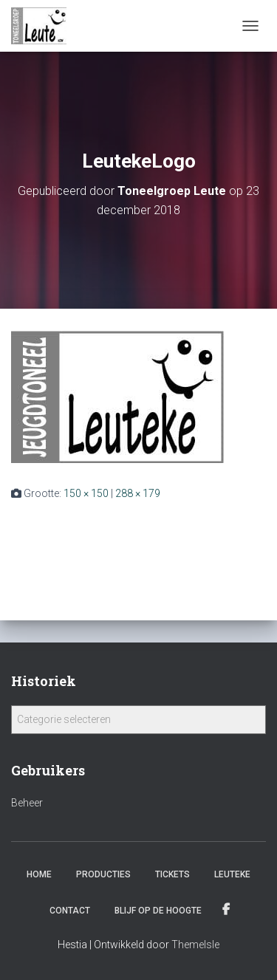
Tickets (172, 874)
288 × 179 (138, 493)
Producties (103, 874)
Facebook (227, 910)
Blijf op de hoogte (158, 911)
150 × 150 (86, 493)
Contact (70, 911)
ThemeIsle (195, 945)
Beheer (27, 803)
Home (39, 874)
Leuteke (232, 874)
